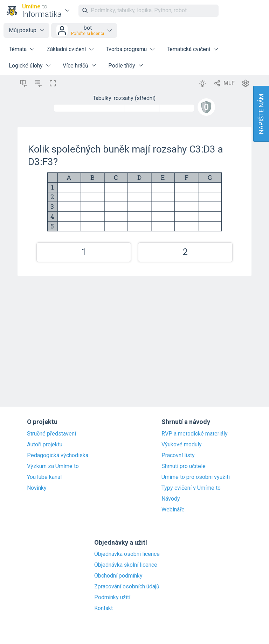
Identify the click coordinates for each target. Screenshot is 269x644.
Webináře (173, 510)
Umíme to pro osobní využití (196, 477)
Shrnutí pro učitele (184, 466)
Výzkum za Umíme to (53, 466)
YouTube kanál (44, 477)
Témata (18, 49)
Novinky (37, 488)
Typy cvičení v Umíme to (191, 488)
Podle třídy (122, 66)
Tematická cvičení (188, 49)
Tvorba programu (126, 49)
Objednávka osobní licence (127, 554)
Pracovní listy (178, 455)
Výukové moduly (182, 445)
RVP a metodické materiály (195, 434)
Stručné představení (51, 434)
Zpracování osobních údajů (127, 587)
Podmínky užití (112, 597)
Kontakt (104, 608)
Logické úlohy (26, 66)
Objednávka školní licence (126, 565)
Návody (171, 499)
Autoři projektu (45, 445)
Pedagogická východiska (58, 455)
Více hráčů (75, 66)
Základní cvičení (66, 49)
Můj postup (23, 30)
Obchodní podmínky (118, 576)
